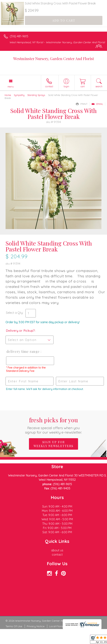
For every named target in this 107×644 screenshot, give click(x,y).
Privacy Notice (36, 626)
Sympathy (19, 95)
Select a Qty (14, 313)
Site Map (85, 626)
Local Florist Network (62, 626)
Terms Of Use (14, 626)
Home (8, 95)
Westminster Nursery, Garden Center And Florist (54, 59)
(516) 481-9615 (19, 36)
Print (82, 104)
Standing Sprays (36, 95)
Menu (11, 87)
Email (97, 104)
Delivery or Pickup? (20, 331)
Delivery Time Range (23, 351)
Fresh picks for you (53, 425)
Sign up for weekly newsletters (53, 444)
